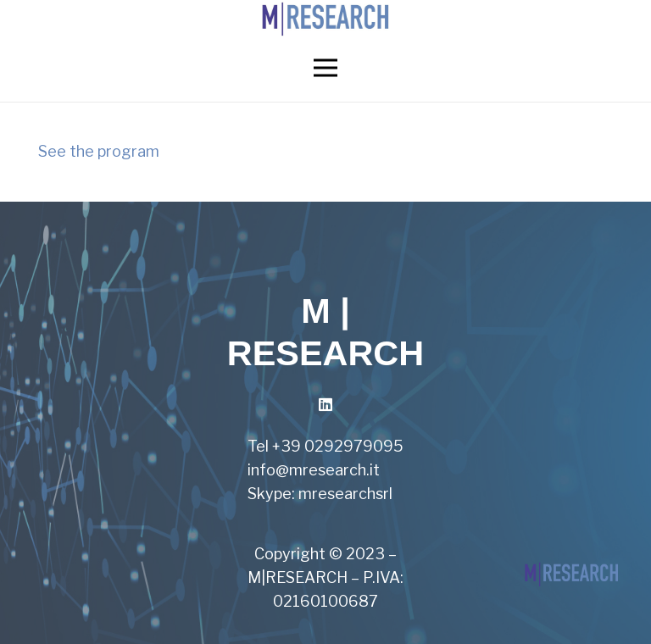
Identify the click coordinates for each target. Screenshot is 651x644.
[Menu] (326, 68)
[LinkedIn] (326, 405)
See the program (99, 151)
